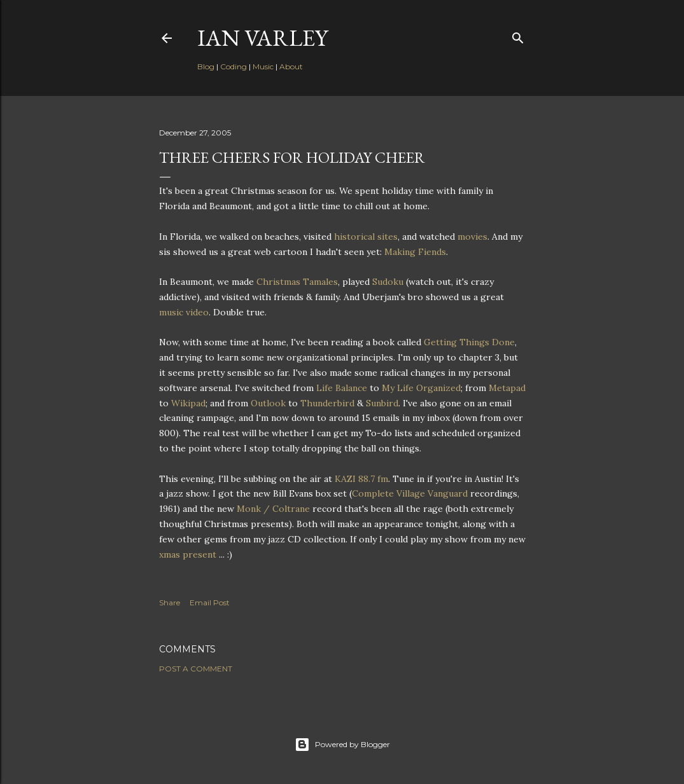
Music (263, 66)
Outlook (268, 403)
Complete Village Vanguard (410, 493)
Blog (206, 66)
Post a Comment (196, 669)
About (291, 66)
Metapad (507, 388)
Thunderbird (327, 403)
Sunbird (382, 403)
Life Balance (342, 388)
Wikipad (188, 403)
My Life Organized (421, 388)
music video (184, 312)
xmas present (188, 554)
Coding (234, 66)
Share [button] (170, 602)
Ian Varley (262, 38)
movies (472, 237)
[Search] (518, 35)
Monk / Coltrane (273, 509)
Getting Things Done (469, 342)
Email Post (210, 602)
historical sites (366, 237)
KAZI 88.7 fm (361, 479)
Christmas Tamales (297, 282)
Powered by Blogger (342, 745)
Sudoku (388, 282)
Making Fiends (415, 252)
